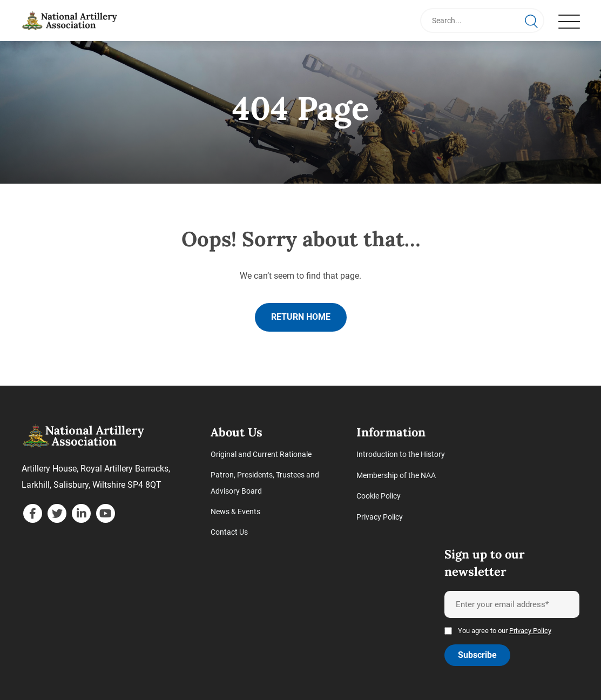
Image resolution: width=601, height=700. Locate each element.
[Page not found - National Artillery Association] (70, 21)
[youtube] (106, 514)
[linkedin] (81, 514)
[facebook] (33, 514)
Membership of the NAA (396, 475)
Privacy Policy (380, 516)
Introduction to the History (401, 455)
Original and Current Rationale (261, 455)
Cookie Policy (379, 496)
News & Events (235, 512)
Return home (301, 317)
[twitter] (57, 514)
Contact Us (229, 533)
